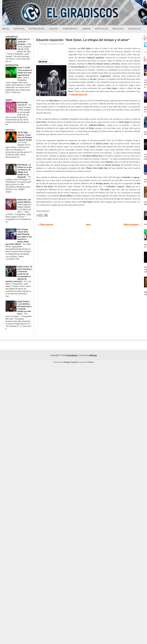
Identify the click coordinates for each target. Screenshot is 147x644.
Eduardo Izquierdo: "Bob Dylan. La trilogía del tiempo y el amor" (83, 40)
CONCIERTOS (12, 37)
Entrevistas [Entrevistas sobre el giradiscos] (37, 29)
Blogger (94, 355)
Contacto (134, 29)
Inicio (6, 29)
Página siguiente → (132, 224)
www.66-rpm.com (79, 94)
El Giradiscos (72, 355)
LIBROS (9, 100)
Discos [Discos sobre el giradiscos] (54, 29)
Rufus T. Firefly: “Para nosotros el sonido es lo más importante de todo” (25, 73)
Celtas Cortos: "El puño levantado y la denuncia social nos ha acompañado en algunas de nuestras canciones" (19, 274)
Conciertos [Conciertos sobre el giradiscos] (70, 29)
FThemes (90, 362)
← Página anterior (45, 224)
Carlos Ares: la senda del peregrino (24, 42)
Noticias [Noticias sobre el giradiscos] (19, 29)
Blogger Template (71, 362)
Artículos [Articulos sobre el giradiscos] (102, 29)
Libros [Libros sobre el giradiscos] (86, 29)
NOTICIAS (10, 130)
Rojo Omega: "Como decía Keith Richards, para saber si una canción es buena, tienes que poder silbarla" (19, 237)
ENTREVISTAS (12, 65)
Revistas (118, 29)
